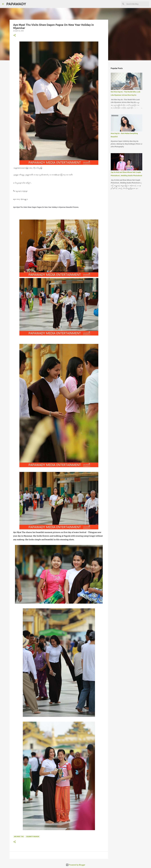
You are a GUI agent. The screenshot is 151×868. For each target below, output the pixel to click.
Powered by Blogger (76, 865)
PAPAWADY (16, 4)
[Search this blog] (137, 4)
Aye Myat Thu (19, 837)
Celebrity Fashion (33, 837)
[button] (15, 35)
